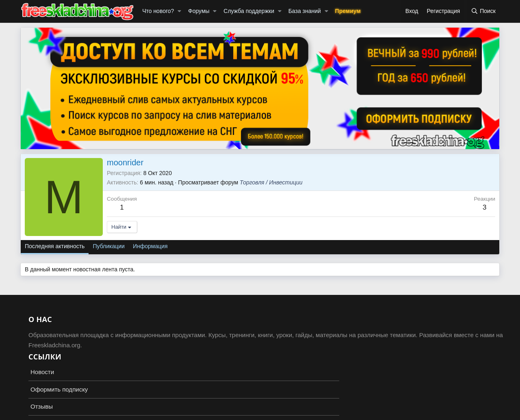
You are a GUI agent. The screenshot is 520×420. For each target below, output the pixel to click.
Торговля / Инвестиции (271, 182)
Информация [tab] (150, 246)
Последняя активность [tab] (55, 246)
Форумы (199, 11)
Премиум (348, 11)
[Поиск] (483, 11)
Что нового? (158, 11)
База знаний (305, 11)
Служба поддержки (249, 11)
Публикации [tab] (108, 246)
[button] (179, 11)
